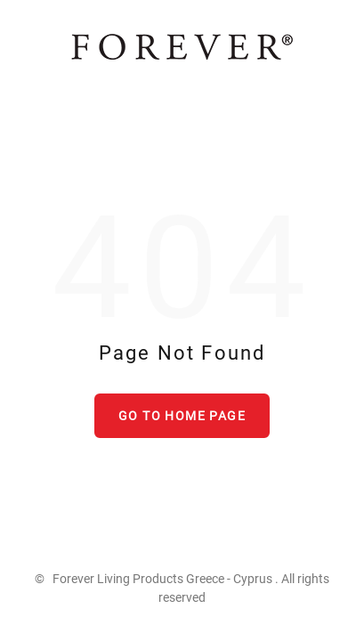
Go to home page (182, 416)
